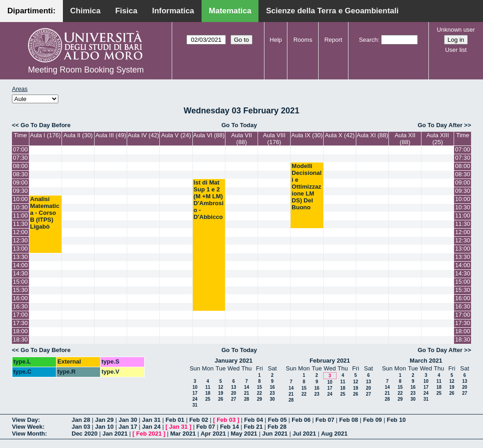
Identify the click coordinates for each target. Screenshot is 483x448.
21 (246, 393)
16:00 (20, 298)
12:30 (20, 240)
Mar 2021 (183, 434)
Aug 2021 (334, 434)
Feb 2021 (149, 434)
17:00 (20, 315)
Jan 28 (81, 420)
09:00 (20, 182)
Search (368, 40)
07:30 (20, 158)
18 (208, 393)
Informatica (173, 11)
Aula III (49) (111, 135)
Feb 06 (301, 420)
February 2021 (330, 361)
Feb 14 (229, 427)
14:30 (20, 273)
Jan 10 (104, 427)
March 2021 (426, 361)
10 (195, 387)
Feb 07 (325, 420)
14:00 (20, 265)
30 (272, 399)
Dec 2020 (84, 434)
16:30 (20, 306)
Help (276, 40)
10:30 (20, 207)
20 (233, 393)
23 (272, 393)
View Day (25, 420)
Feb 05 (277, 420)
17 (195, 393)
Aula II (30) (78, 135)
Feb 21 (253, 427)
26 (221, 399)
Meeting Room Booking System (86, 70)
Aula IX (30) (307, 135)
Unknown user (456, 30)
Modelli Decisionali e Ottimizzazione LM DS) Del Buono (306, 187)
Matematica (230, 11)
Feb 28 (277, 427)
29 (259, 399)
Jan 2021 (115, 434)
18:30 (20, 339)
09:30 (20, 191)
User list (456, 50)
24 (195, 399)
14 (246, 387)
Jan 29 (104, 420)
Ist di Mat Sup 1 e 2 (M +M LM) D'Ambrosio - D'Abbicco (209, 200)
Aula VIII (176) (274, 139)
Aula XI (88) (373, 135)
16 (272, 387)
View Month (28, 434)
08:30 (20, 174)
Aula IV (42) (143, 135)
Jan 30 (128, 420)
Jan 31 (151, 420)
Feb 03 (226, 420)
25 (208, 399)
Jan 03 (81, 427)
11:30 (20, 224)
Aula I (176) (45, 135)
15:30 (20, 290)
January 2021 (234, 361)
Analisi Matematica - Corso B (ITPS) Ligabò (45, 213)
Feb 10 (396, 420)
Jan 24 (151, 427)
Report (333, 40)
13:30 (20, 257)
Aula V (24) (176, 135)
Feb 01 (175, 420)
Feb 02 (199, 420)
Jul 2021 (304, 434)
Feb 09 (373, 420)
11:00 (20, 216)
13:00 (20, 249)
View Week (27, 427)
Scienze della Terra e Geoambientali (332, 11)
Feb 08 (349, 420)
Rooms (303, 40)
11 (208, 387)
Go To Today (239, 125)
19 (221, 393)
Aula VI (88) (209, 135)
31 (195, 405)
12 (221, 387)
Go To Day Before (46, 125)
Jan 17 (128, 427)
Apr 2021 (213, 434)
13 (233, 387)
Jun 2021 (275, 434)
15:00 (20, 282)
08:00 (20, 166)
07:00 (20, 149)
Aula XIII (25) (438, 139)
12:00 (20, 232)
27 (233, 399)
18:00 (20, 331)
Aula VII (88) (241, 139)
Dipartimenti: (31, 11)
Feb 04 (254, 420)
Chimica (85, 11)
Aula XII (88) (405, 139)
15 (259, 387)
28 (246, 399)
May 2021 (244, 434)
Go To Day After (440, 125)
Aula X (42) (340, 135)
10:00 (20, 199)
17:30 (20, 323)
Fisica (126, 11)
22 (259, 393)
